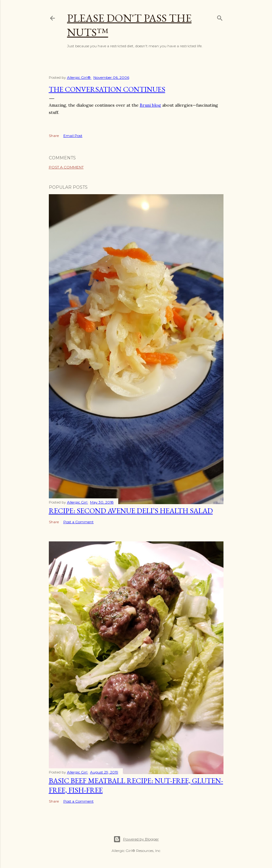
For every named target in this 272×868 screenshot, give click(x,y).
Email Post (73, 136)
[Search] (220, 17)
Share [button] (54, 136)
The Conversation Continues (107, 89)
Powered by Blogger (136, 839)
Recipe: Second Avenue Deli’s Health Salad (131, 511)
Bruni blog (150, 105)
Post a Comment (66, 167)
